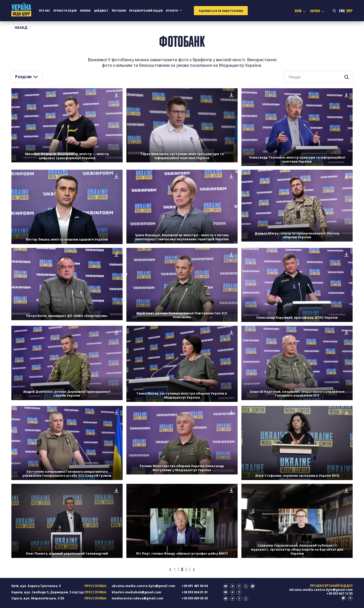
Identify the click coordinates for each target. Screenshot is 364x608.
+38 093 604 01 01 (195, 592)
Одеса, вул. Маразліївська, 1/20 (38, 598)
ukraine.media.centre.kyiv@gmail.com (143, 586)
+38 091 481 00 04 (195, 586)
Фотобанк (119, 10)
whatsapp (253, 586)
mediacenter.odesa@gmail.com (138, 598)
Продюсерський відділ (146, 10)
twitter (246, 586)
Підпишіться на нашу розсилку (221, 11)
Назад (20, 28)
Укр (349, 11)
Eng (342, 11)
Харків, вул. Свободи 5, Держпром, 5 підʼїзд (47, 592)
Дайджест (101, 10)
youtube (226, 586)
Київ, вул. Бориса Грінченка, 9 (36, 586)
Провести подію (65, 10)
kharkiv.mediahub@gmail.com (136, 592)
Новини (85, 10)
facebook (239, 586)
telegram (232, 586)
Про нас (44, 10)
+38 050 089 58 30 (195, 598)
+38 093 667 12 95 (339, 593)
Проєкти (172, 10)
